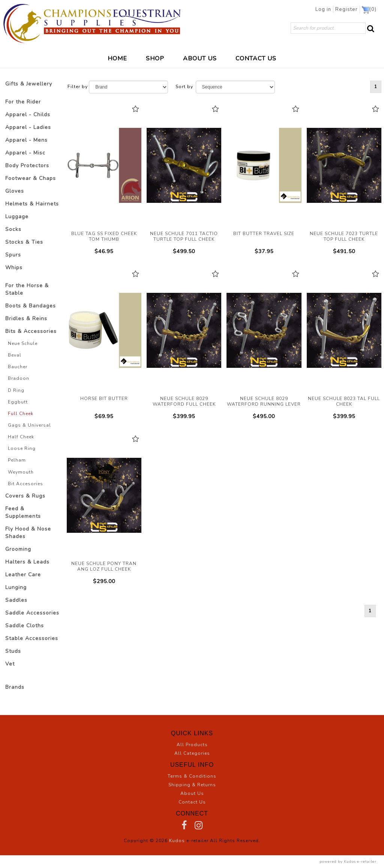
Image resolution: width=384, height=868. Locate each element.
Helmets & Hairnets (32, 204)
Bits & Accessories (31, 331)
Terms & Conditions (192, 776)
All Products (192, 745)
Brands (15, 687)
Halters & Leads (27, 562)
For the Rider (23, 102)
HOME (117, 58)
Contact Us (192, 802)
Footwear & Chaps (31, 178)
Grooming (18, 549)
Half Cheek (21, 437)
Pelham (17, 460)
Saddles (16, 600)
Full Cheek (21, 414)
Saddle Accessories (32, 613)
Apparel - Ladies (28, 127)
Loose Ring (22, 448)
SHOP (155, 58)
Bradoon (19, 378)
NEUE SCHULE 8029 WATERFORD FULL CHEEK (184, 330)
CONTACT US (256, 58)
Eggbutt (18, 402)
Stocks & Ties (24, 242)
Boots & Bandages (31, 306)
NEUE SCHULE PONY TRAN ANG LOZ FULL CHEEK (104, 495)
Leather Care (23, 575)
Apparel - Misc (25, 153)
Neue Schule (23, 343)
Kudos (177, 841)
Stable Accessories (32, 638)
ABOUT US (200, 58)
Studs (13, 651)
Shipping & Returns (192, 785)
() (369, 10)
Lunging (16, 587)
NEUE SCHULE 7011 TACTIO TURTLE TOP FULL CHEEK (184, 165)
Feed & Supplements (23, 512)
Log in (326, 9)
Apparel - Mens (26, 140)
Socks (13, 229)
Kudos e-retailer (360, 861)
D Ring (16, 390)
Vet (10, 664)
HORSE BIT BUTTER (104, 330)
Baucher (18, 367)
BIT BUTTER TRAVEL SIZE (264, 165)
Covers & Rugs (25, 496)
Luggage (17, 217)
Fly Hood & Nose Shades (28, 533)
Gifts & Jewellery (29, 84)
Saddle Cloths (25, 626)
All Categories (192, 753)
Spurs (13, 255)
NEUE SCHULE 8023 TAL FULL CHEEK (344, 330)
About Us (192, 793)
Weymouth (21, 472)
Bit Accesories (25, 484)
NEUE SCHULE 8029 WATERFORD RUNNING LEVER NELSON (264, 330)
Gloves (15, 191)
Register (348, 9)
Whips (14, 268)
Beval (15, 355)
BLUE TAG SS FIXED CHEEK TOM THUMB (104, 165)
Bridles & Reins (26, 319)
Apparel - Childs (28, 115)
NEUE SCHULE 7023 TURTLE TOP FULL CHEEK (344, 165)
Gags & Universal (29, 425)
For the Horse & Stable (27, 289)
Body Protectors (27, 166)
